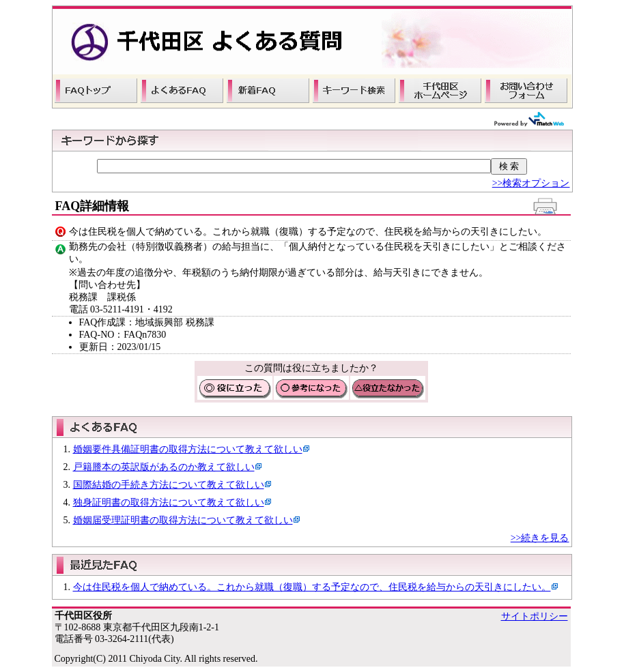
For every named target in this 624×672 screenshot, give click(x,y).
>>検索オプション (531, 183)
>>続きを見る (540, 538)
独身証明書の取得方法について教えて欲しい (169, 502)
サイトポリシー (535, 616)
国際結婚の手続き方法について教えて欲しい (169, 485)
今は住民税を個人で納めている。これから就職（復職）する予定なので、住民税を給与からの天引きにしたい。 (312, 587)
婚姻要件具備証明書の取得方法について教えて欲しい (188, 449)
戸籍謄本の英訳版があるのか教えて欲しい (164, 467)
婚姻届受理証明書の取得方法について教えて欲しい (183, 520)
